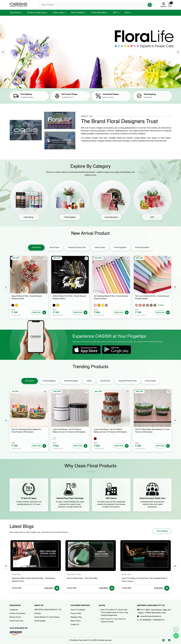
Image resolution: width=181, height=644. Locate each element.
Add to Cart (36, 312)
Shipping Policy (76, 617)
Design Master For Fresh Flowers (47, 617)
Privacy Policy (76, 613)
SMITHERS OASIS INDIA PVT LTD (48, 610)
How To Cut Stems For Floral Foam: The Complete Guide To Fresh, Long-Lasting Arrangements (115, 613)
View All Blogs (160, 531)
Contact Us (75, 625)
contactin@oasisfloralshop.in (151, 616)
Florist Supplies (78, 13)
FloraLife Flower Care (36, 13)
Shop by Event (15, 617)
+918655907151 (159, 620)
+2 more (161, 305)
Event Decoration (99, 13)
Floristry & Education (17, 613)
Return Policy (76, 621)
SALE (127, 13)
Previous (3, 52)
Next (178, 52)
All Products (36, 248)
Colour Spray (58, 13)
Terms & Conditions (78, 610)
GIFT (115, 13)
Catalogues (14, 610)
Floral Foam (15, 13)
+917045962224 (145, 620)
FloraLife (38, 613)
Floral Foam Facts (16, 621)
